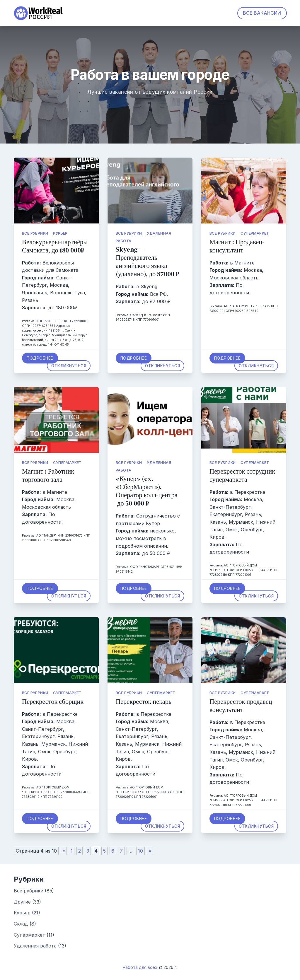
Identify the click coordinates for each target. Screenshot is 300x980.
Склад (21, 924)
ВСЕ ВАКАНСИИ (262, 13)
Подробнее (40, 358)
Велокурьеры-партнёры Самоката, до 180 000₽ (55, 246)
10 (140, 851)
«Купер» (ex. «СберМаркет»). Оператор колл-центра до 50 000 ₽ (147, 491)
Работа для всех (140, 967)
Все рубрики (35, 233)
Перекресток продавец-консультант (242, 706)
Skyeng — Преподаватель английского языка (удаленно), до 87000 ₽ (148, 262)
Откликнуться (69, 366)
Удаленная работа (35, 946)
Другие (22, 902)
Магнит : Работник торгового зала (48, 476)
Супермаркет (255, 233)
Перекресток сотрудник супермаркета (242, 476)
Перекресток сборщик (53, 702)
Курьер (60, 233)
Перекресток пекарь (144, 702)
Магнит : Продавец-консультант (237, 246)
